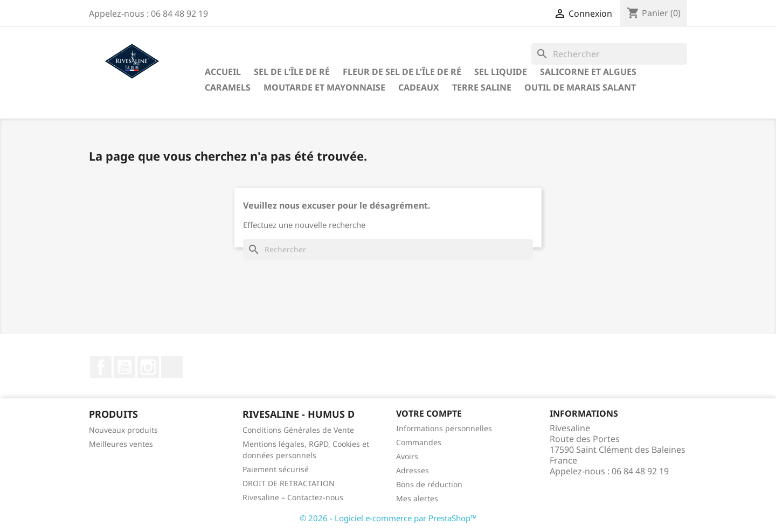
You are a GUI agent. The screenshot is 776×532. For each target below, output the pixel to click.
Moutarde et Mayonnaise (324, 87)
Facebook (101, 367)
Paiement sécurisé (276, 469)
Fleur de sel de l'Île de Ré (402, 72)
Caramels (228, 87)
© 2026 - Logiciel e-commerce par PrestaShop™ (388, 518)
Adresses (413, 470)
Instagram (148, 367)
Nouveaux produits (123, 430)
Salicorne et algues (588, 72)
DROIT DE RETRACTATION (289, 483)
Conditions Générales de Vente (298, 430)
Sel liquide (501, 72)
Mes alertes (417, 498)
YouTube (124, 367)
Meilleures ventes (121, 444)
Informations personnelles (444, 428)
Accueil (223, 72)
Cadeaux (419, 87)
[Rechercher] (609, 54)
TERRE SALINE (482, 87)
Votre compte (429, 413)
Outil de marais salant (580, 87)
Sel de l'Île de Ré (292, 72)
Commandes (419, 442)
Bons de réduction (429, 484)
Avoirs (407, 456)
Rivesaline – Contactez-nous (293, 497)
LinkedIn (172, 367)
